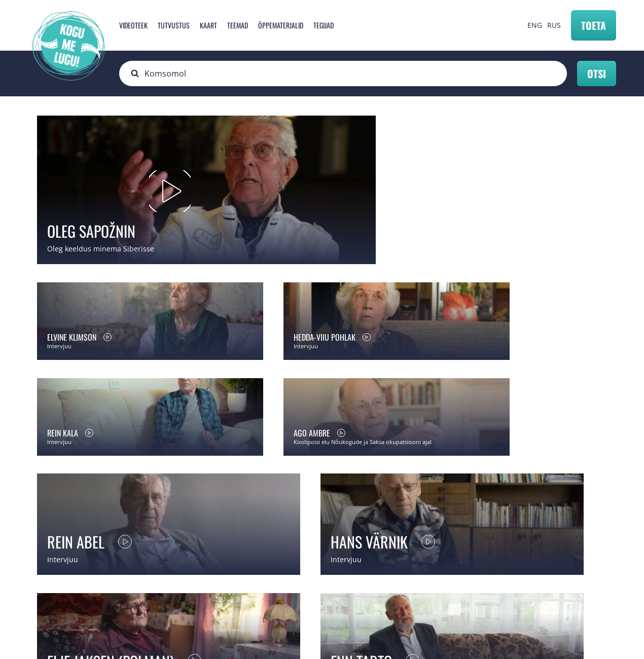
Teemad (238, 25)
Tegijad (324, 25)
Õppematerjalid (281, 25)
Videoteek (133, 25)
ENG (535, 25)
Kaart (208, 25)
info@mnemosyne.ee (226, 588)
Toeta (594, 25)
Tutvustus (174, 25)
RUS (554, 25)
